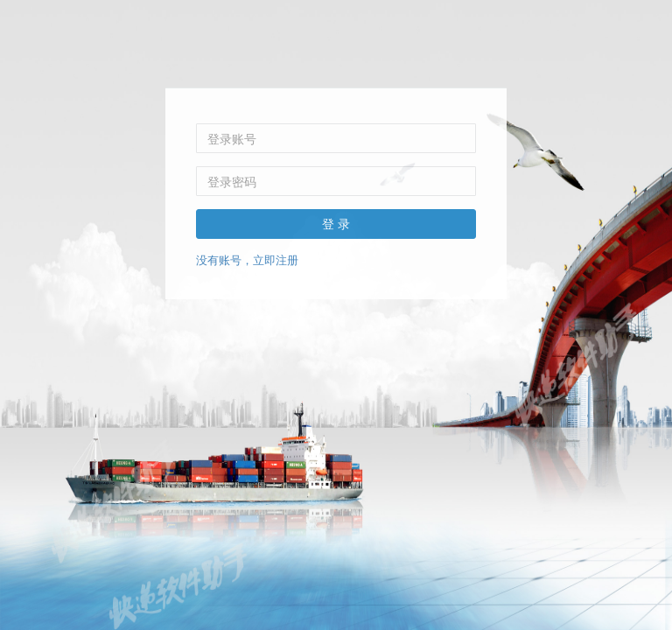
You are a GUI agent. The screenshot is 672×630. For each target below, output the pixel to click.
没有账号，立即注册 (247, 260)
